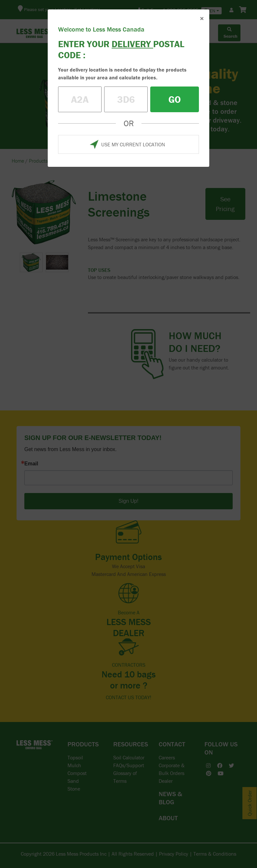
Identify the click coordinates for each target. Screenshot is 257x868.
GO (175, 99)
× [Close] (202, 18)
